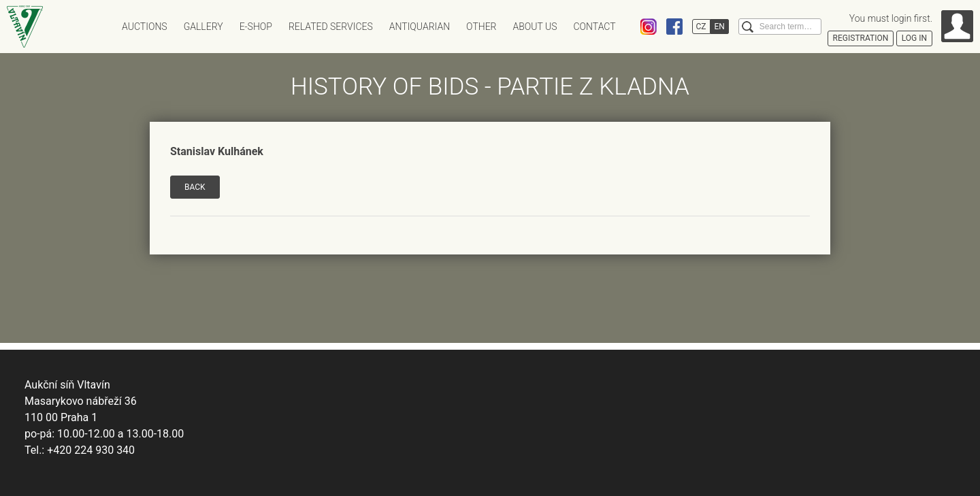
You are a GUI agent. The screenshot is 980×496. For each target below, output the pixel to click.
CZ (701, 27)
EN (720, 27)
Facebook (674, 27)
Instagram (649, 27)
